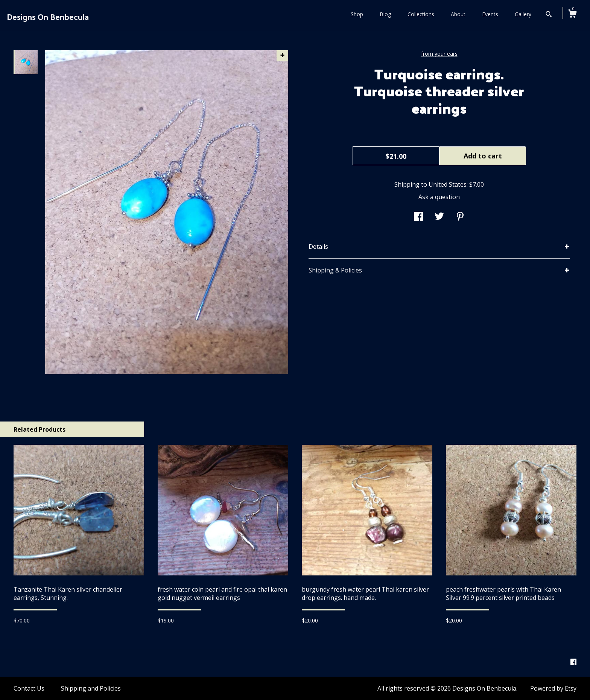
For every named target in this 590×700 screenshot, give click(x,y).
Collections (421, 14)
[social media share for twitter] (439, 217)
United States (448, 184)
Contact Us (29, 688)
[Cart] (572, 14)
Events (490, 14)
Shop (357, 14)
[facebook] (573, 662)
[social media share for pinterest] (460, 217)
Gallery (523, 14)
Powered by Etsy (553, 688)
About (458, 14)
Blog (385, 14)
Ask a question (439, 197)
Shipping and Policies (91, 688)
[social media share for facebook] (418, 217)
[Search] (549, 15)
